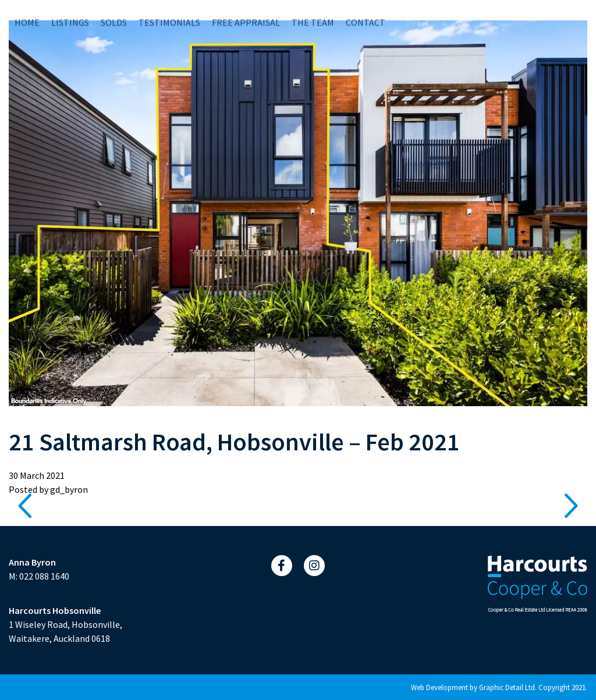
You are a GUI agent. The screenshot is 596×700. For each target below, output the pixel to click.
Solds (114, 13)
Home (27, 13)
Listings (70, 13)
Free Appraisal (246, 13)
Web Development (439, 687)
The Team (313, 13)
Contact (366, 13)
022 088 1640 (44, 576)
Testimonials (169, 13)
